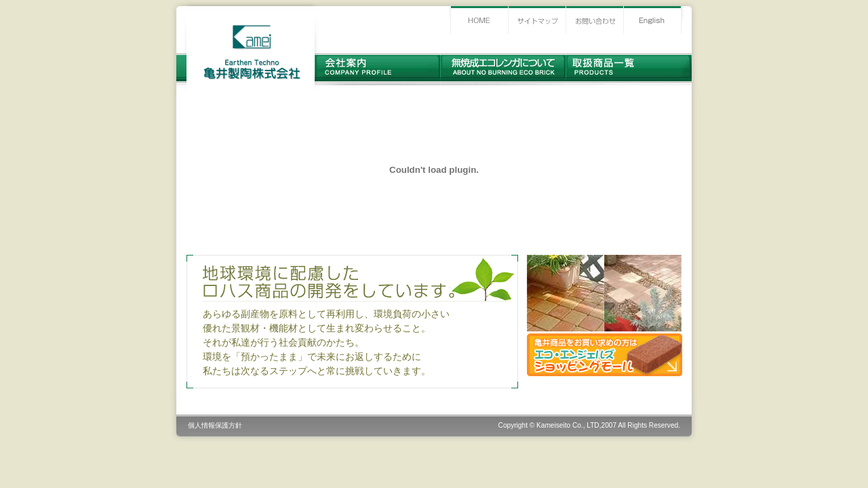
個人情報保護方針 (215, 425)
